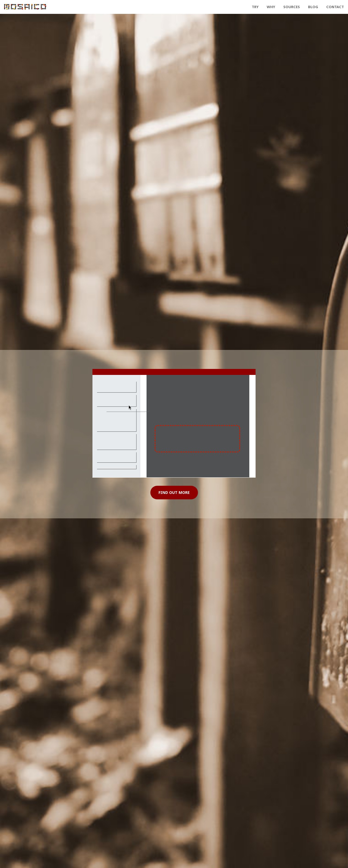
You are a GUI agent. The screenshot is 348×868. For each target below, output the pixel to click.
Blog (313, 7)
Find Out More (174, 492)
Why (271, 7)
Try (255, 7)
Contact (335, 7)
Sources (292, 7)
